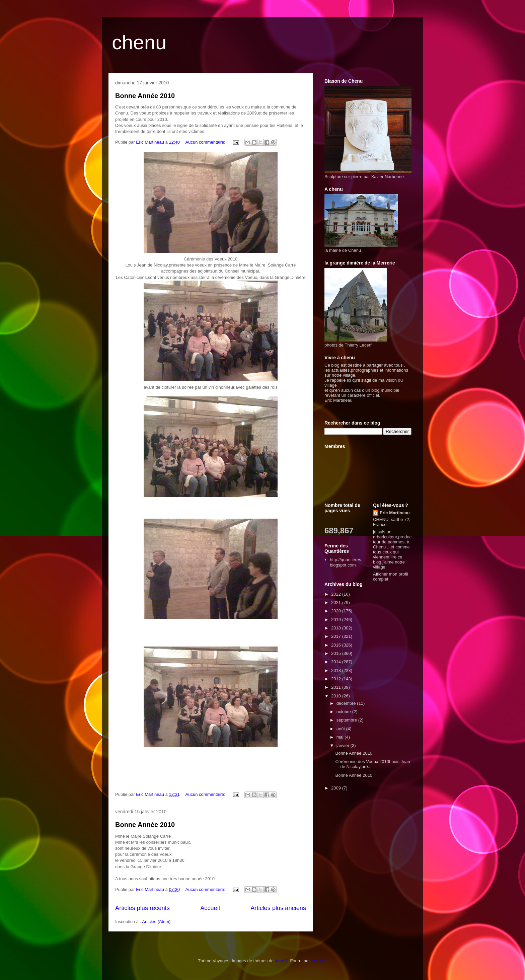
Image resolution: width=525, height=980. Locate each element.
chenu (139, 42)
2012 (337, 679)
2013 (337, 670)
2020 (337, 611)
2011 (337, 687)
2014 (337, 662)
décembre (347, 703)
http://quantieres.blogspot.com (346, 562)
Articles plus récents (142, 908)
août (341, 729)
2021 (337, 602)
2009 (337, 788)
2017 (337, 636)
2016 (337, 645)
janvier (344, 745)
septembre (347, 720)
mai (341, 737)
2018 (337, 628)
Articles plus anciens (278, 908)
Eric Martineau (395, 513)
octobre (344, 712)
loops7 (281, 961)
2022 (337, 594)
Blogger (318, 961)
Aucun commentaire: (206, 142)
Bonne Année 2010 (145, 96)
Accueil (210, 908)
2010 (337, 696)
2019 (337, 620)
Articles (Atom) (156, 922)
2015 (337, 653)
